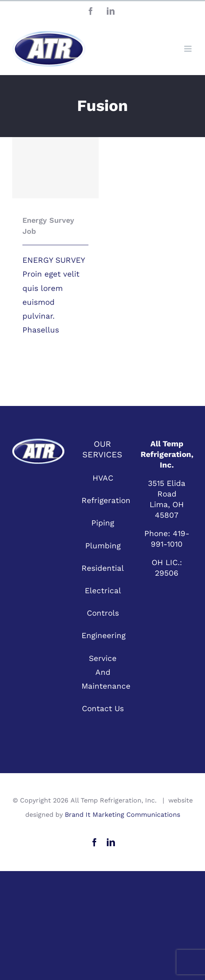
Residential (103, 568)
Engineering (103, 635)
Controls (103, 613)
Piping (103, 523)
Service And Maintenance (103, 672)
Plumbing (103, 546)
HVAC (103, 478)
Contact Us (103, 708)
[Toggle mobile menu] (188, 49)
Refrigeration (103, 500)
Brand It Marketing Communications (122, 815)
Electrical (103, 591)
